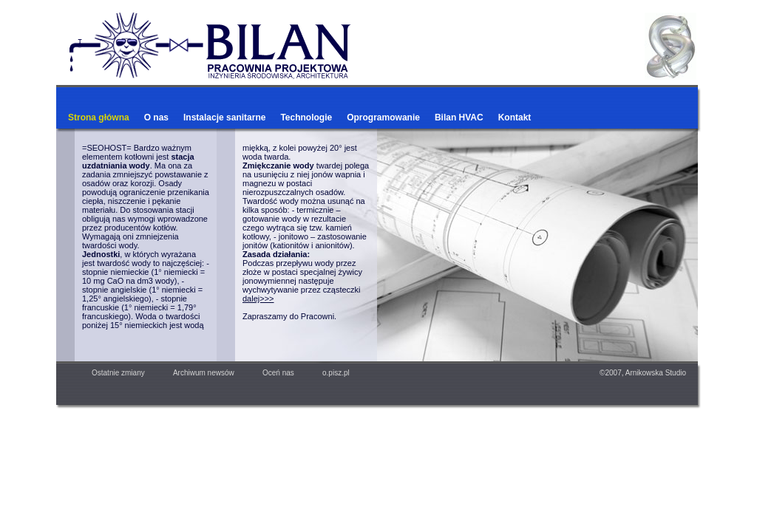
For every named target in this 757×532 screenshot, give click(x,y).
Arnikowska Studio (656, 373)
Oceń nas (271, 373)
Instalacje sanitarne (224, 117)
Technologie (306, 117)
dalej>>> (258, 299)
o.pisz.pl (329, 373)
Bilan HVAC (459, 117)
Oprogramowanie (383, 117)
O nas (156, 117)
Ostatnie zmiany (126, 373)
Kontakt (515, 117)
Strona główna (99, 117)
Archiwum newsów (204, 373)
